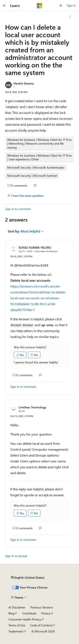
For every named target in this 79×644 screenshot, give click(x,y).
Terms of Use (17, 625)
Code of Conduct (41, 625)
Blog (11, 613)
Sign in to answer (16, 556)
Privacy (46, 613)
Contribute (29, 613)
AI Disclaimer (17, 607)
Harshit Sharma (24, 83)
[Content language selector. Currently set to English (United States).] (28, 577)
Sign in (71, 5)
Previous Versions (42, 607)
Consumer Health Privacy (25, 619)
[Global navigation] (4, 6)
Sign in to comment (18, 209)
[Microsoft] (40, 6)
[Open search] (61, 6)
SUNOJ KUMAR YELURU (35, 247)
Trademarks (16, 631)
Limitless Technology (32, 407)
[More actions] (70, 16)
